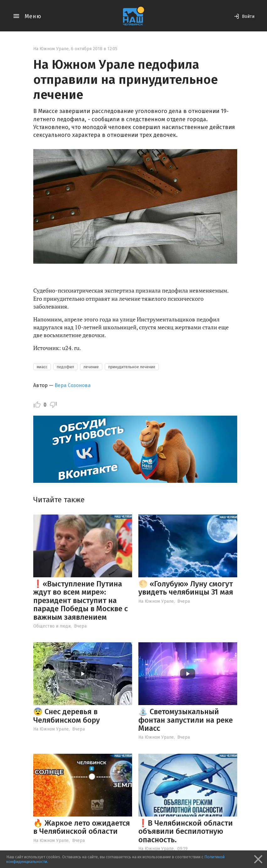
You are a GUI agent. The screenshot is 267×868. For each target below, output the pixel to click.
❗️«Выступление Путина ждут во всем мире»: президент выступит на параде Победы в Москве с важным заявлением (80, 601)
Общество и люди (52, 626)
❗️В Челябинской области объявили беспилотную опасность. (186, 831)
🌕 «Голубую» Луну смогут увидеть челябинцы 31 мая (186, 588)
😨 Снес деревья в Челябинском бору (67, 716)
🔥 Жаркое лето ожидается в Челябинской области (82, 827)
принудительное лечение (132, 367)
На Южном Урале (51, 49)
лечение (91, 367)
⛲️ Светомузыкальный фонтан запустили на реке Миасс (186, 720)
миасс (42, 367)
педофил (65, 367)
